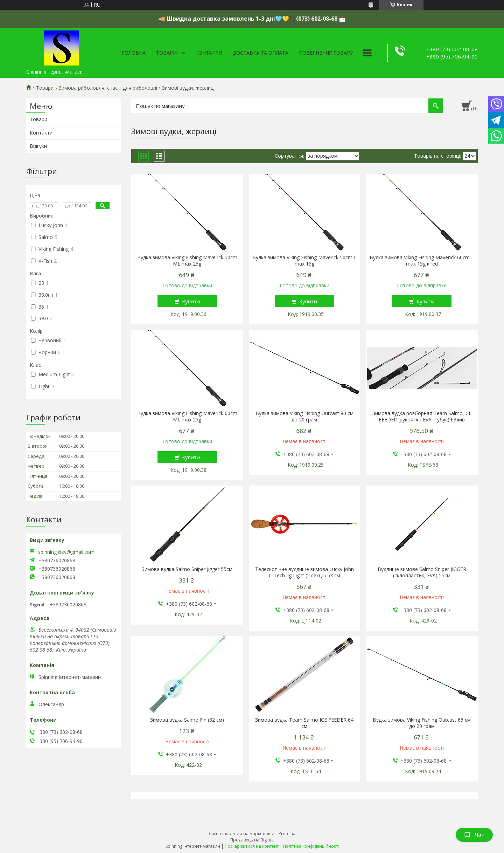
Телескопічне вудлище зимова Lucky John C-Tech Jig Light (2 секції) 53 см (304, 572)
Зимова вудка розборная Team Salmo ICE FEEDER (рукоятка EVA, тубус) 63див (422, 417)
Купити (191, 301)
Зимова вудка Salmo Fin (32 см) (187, 720)
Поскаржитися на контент (252, 846)
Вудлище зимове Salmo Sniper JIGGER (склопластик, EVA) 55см (422, 572)
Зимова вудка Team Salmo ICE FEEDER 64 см (304, 723)
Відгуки (38, 146)
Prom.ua (287, 834)
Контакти (209, 53)
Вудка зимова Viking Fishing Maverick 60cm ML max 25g (187, 417)
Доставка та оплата (261, 53)
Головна (134, 53)
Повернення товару (326, 53)
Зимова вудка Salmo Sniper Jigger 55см (187, 569)
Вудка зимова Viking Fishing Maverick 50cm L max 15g (304, 261)
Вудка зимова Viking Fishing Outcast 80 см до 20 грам (304, 417)
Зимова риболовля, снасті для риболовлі (108, 88)
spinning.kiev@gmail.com (66, 552)
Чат (474, 835)
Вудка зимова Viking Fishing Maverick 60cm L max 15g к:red (422, 261)
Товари (166, 53)
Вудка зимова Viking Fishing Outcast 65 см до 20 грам (422, 723)
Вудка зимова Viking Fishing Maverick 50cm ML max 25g (187, 261)
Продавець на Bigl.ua (252, 840)
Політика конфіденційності (311, 846)
